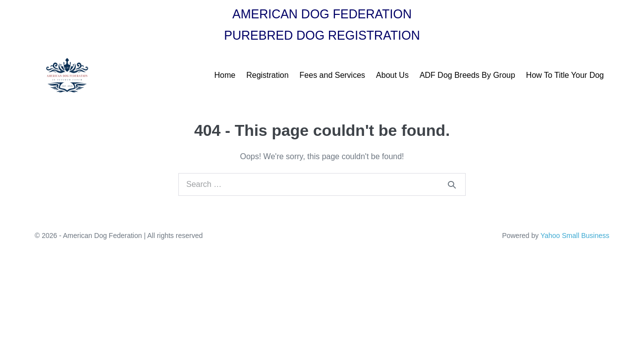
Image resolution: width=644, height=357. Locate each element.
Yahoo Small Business (575, 236)
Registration (267, 75)
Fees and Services (333, 75)
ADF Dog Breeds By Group (467, 75)
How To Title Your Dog (565, 75)
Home (225, 75)
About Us (392, 75)
